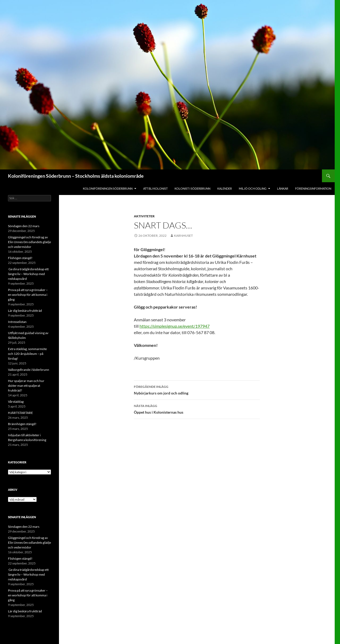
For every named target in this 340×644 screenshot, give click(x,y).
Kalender (225, 188)
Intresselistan (17, 322)
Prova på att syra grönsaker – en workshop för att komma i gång (28, 295)
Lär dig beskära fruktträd (25, 311)
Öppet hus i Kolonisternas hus (197, 409)
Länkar (283, 188)
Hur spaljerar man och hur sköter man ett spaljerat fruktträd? (26, 386)
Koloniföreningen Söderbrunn (108, 188)
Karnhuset (183, 236)
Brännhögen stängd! (22, 424)
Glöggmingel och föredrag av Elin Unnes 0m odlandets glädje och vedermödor (29, 242)
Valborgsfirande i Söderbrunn (29, 370)
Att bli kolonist (155, 188)
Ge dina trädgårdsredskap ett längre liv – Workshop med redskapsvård (28, 274)
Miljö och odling (253, 188)
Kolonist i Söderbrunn (192, 188)
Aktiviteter (144, 216)
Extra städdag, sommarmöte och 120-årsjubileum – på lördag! (27, 354)
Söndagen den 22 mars (24, 226)
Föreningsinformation (313, 188)
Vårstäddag (16, 402)
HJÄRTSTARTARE (20, 413)
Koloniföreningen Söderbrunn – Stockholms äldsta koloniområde (76, 176)
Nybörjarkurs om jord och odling (197, 389)
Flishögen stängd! (20, 258)
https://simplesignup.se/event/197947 (175, 326)
